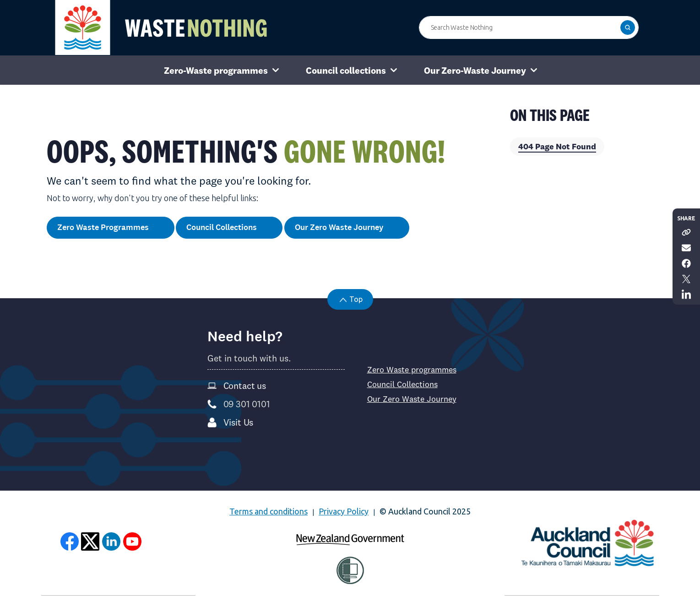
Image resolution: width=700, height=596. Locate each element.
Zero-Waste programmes (216, 70)
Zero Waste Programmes (111, 228)
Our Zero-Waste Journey (475, 70)
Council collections (346, 70)
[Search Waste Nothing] (529, 27)
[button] (628, 27)
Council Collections (229, 228)
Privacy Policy (344, 511)
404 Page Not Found (557, 146)
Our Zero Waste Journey (347, 228)
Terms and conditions (269, 511)
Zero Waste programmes (412, 370)
